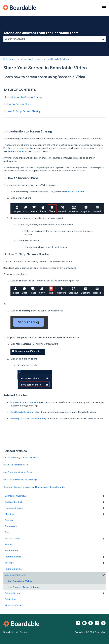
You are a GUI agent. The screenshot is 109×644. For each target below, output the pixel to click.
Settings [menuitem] (9, 563)
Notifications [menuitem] (12, 551)
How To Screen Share (19, 104)
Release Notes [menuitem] (12, 593)
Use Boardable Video (58, 59)
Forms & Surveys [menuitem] (14, 569)
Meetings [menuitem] (10, 514)
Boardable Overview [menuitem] (15, 496)
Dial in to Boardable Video (16, 465)
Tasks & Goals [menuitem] (12, 538)
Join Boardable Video (22, 412)
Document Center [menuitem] (14, 508)
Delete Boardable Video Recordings (20, 480)
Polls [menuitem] (7, 532)
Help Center (10, 59)
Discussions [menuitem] (11, 526)
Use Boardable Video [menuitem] (20, 581)
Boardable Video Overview (24, 402)
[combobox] (52, 39)
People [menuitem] (8, 544)
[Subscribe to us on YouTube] (84, 623)
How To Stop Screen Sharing (24, 111)
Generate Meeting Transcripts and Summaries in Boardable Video (34, 487)
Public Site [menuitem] (10, 599)
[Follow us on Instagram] (97, 623)
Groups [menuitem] (9, 520)
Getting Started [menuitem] (13, 502)
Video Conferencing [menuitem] (15, 575)
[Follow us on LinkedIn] (78, 623)
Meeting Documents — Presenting (28, 418)
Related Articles (16, 151)
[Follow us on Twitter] (103, 623)
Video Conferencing (31, 59)
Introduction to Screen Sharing (24, 97)
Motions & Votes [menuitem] (14, 605)
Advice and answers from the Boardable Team (41, 33)
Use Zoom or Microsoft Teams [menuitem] (24, 587)
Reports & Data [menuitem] (13, 557)
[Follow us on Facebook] (91, 623)
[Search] (103, 39)
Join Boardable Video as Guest (18, 472)
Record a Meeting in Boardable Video (21, 457)
